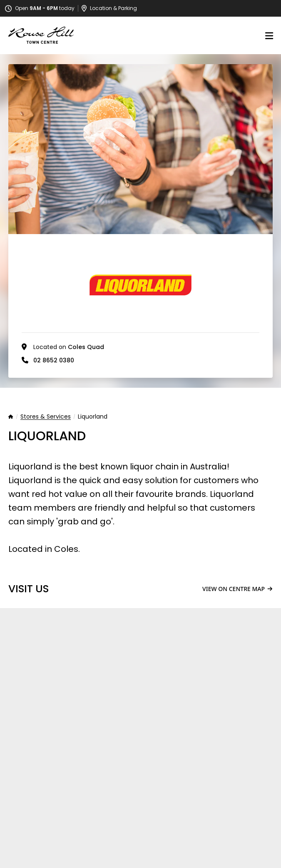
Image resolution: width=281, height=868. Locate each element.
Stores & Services (46, 417)
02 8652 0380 (54, 360)
